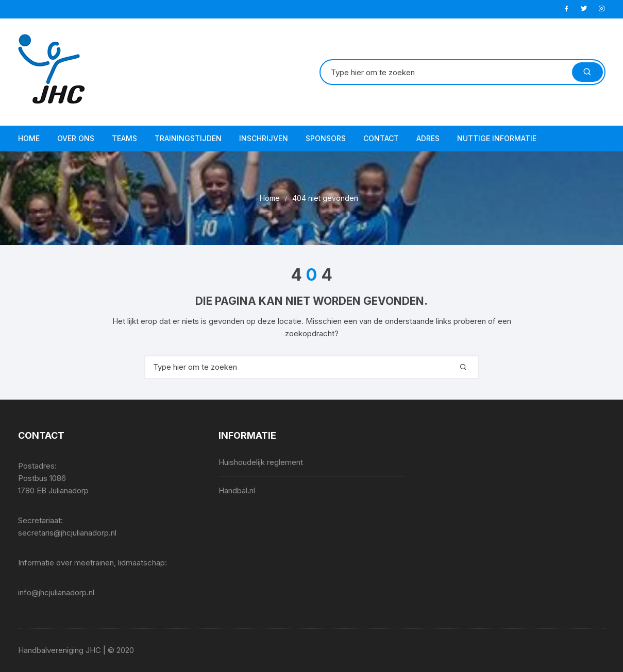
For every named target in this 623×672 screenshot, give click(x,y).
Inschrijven (264, 138)
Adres (428, 138)
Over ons (76, 138)
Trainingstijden (188, 138)
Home (29, 138)
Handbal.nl (237, 490)
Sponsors (326, 138)
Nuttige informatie (497, 138)
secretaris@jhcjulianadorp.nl (67, 533)
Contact (381, 138)
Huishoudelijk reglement (261, 462)
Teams (124, 138)
